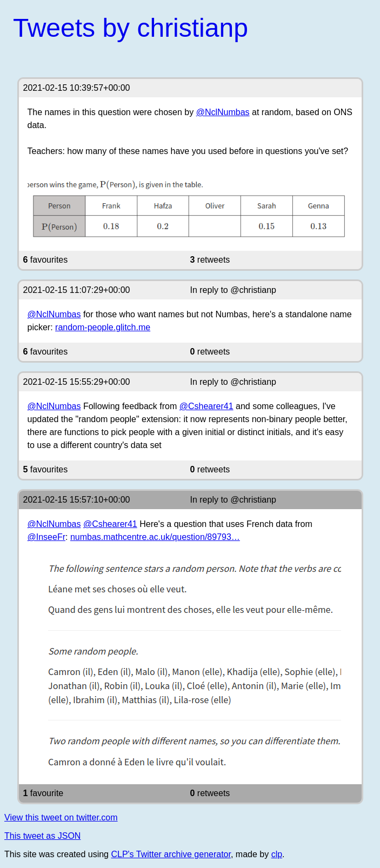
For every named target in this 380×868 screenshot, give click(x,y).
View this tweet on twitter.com (61, 817)
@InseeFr (46, 537)
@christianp (253, 290)
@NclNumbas (223, 112)
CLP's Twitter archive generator (171, 854)
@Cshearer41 (206, 406)
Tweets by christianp (131, 28)
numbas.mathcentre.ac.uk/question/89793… (155, 537)
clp (277, 854)
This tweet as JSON (42, 836)
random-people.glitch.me (103, 327)
